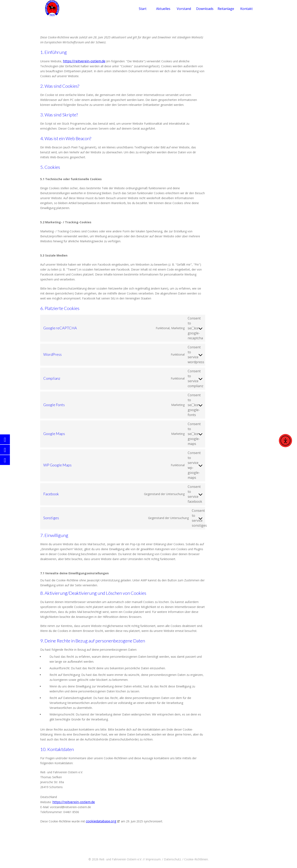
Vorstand (184, 9)
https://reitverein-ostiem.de (84, 61)
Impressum (153, 859)
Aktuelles (163, 9)
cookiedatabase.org (101, 821)
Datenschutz (172, 859)
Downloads (205, 9)
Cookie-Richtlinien (196, 859)
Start (143, 9)
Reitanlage (226, 9)
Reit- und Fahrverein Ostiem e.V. (121, 859)
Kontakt (246, 9)
